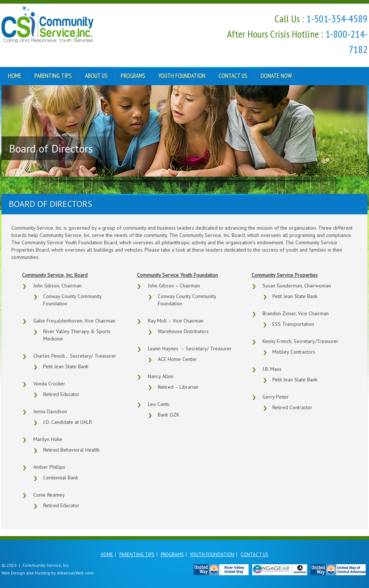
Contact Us (233, 76)
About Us (96, 76)
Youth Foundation (182, 76)
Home (15, 76)
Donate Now (276, 76)
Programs (133, 76)
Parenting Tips (53, 76)
